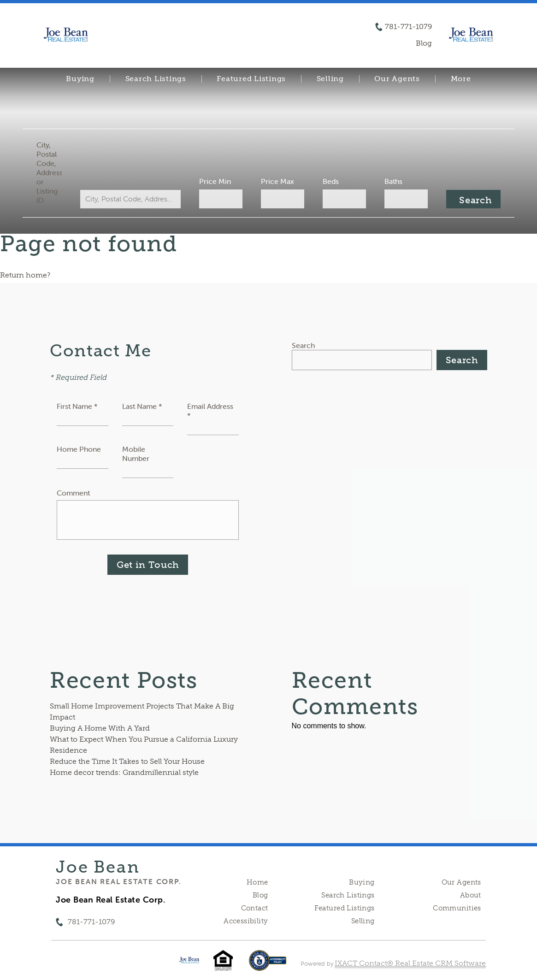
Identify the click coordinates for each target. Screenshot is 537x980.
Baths (391, 181)
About (471, 895)
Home (257, 882)
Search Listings (156, 79)
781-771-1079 (408, 27)
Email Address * (210, 411)
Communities (457, 908)
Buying (80, 79)
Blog (260, 895)
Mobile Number (136, 454)
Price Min (216, 181)
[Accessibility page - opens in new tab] (268, 965)
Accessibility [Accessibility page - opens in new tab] (246, 921)
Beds (329, 181)
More (461, 79)
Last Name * (142, 406)
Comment (73, 493)
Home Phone (79, 449)
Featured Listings (251, 79)
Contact (255, 908)
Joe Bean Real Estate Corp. (118, 881)
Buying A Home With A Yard (100, 728)
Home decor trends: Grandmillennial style (124, 772)
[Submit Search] (469, 199)
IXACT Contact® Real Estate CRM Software (410, 963)
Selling (330, 79)
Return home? (25, 275)
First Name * (77, 406)
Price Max (277, 181)
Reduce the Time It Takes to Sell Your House (127, 761)
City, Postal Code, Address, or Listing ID (53, 172)
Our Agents (397, 79)
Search (303, 345)
